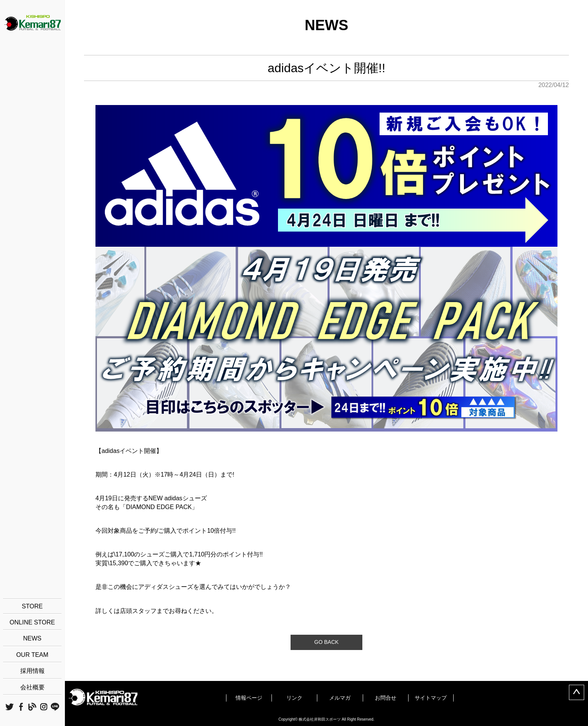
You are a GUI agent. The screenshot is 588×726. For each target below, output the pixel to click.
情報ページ (249, 698)
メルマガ (340, 698)
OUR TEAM (32, 655)
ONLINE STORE (32, 622)
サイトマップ (431, 698)
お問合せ (386, 698)
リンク (294, 698)
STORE (32, 606)
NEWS (32, 638)
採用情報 (32, 671)
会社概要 (32, 687)
